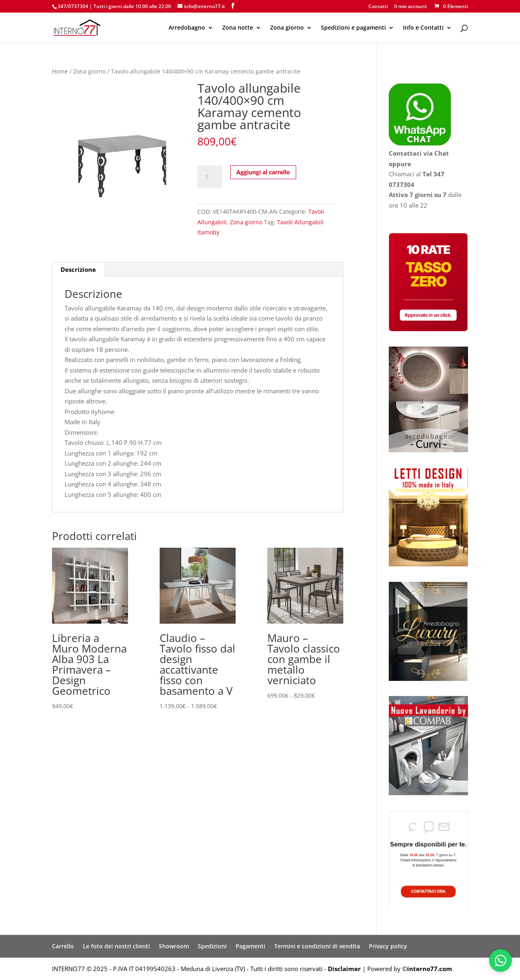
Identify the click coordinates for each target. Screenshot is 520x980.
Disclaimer (344, 969)
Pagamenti (250, 946)
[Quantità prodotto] (210, 177)
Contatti (378, 7)
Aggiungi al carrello (263, 172)
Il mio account (411, 7)
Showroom (174, 946)
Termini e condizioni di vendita (317, 946)
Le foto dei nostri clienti (116, 946)
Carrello (63, 946)
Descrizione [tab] (78, 269)
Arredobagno (187, 28)
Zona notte (238, 28)
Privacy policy (388, 946)
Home (60, 71)
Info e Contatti (423, 28)
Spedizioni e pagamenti (353, 28)
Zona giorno (287, 28)
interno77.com (430, 969)
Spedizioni (212, 946)
